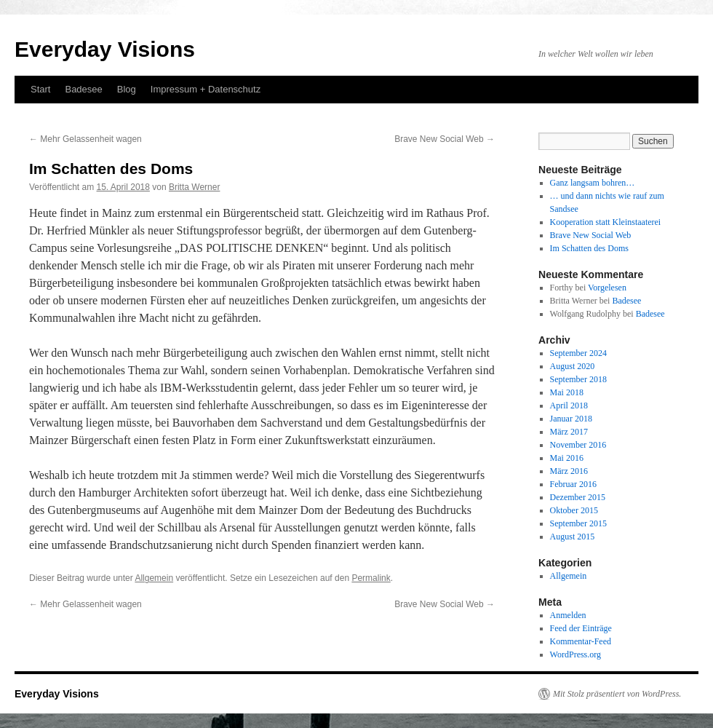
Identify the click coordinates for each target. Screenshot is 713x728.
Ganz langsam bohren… (593, 183)
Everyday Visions (105, 49)
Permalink (371, 578)
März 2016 (569, 471)
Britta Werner (194, 187)
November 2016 (578, 445)
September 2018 (578, 379)
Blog (127, 89)
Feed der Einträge (581, 628)
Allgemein (154, 578)
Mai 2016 (567, 458)
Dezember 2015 (578, 497)
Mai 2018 (567, 392)
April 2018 (569, 405)
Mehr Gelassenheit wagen (85, 139)
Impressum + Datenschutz (206, 89)
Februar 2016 (573, 484)
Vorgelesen (607, 288)
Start (40, 89)
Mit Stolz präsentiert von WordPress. (617, 694)
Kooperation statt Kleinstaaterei (606, 222)
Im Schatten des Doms (589, 248)
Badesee (83, 89)
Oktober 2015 (574, 510)
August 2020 (573, 366)
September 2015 (578, 523)
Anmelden (568, 615)
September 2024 (578, 353)
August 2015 (573, 537)
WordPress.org (575, 654)
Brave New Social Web (445, 139)
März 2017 (569, 432)
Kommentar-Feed (581, 641)
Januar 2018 (571, 419)
